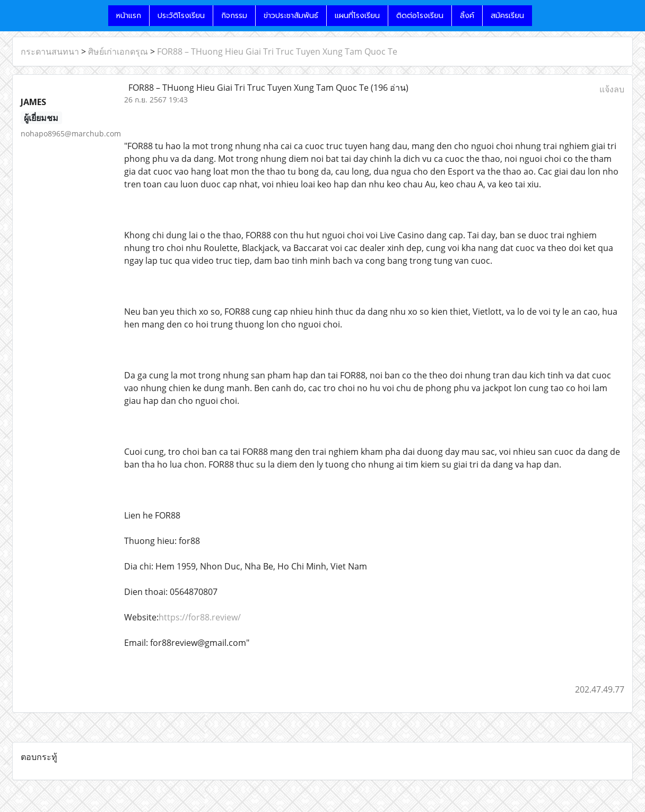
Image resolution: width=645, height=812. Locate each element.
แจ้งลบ (612, 89)
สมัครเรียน (507, 16)
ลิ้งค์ (467, 16)
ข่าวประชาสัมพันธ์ (291, 16)
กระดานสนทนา (50, 51)
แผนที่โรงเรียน (357, 16)
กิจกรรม (234, 16)
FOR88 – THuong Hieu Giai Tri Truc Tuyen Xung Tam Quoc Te (277, 51)
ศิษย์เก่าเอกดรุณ (118, 51)
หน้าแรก (129, 16)
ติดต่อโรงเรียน (420, 16)
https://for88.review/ (200, 617)
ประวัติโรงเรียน (181, 16)
